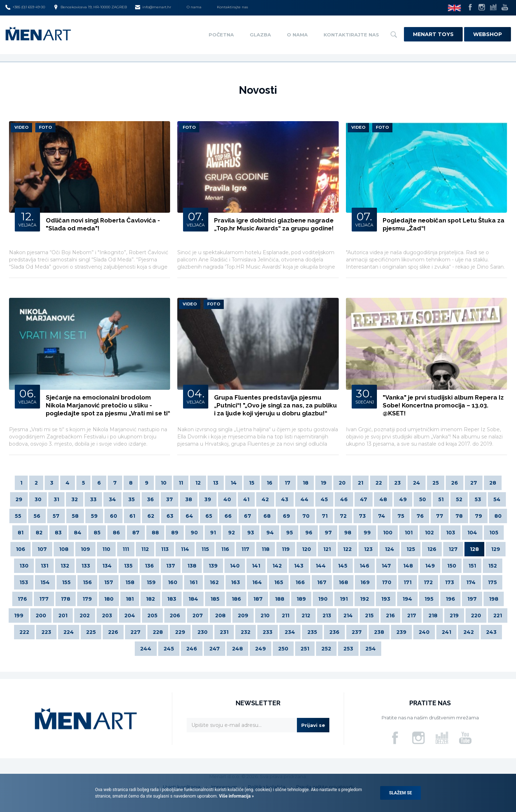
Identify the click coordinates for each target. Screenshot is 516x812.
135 (128, 566)
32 (75, 499)
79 (479, 516)
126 (432, 549)
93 (251, 533)
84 (78, 533)
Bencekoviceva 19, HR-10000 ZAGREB (90, 7)
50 (422, 499)
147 (386, 566)
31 (56, 499)
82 (39, 533)
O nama (194, 7)
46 (344, 499)
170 (387, 582)
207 (198, 615)
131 (45, 566)
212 (306, 615)
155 (66, 582)
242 (469, 632)
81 (21, 533)
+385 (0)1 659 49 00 (25, 7)
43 (285, 499)
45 (324, 499)
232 (246, 632)
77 (440, 516)
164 (257, 582)
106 (21, 549)
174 (471, 582)
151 (472, 566)
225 (91, 632)
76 (420, 516)
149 (430, 566)
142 (277, 566)
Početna (221, 35)
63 (170, 516)
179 (87, 599)
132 (65, 566)
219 (454, 615)
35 (132, 499)
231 (224, 632)
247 (215, 649)
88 (155, 533)
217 (412, 615)
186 (236, 599)
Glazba (260, 35)
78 (459, 516)
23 (397, 483)
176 (22, 599)
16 (270, 483)
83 (58, 533)
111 (126, 549)
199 (19, 615)
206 (175, 615)
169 (365, 582)
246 (192, 649)
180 (109, 599)
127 (453, 549)
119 (286, 549)
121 (327, 549)
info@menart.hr (153, 7)
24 (417, 483)
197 (472, 599)
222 (24, 632)
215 (369, 615)
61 (132, 516)
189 (301, 599)
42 (265, 499)
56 (37, 516)
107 (42, 549)
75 (401, 516)
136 (149, 566)
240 (424, 632)
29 (19, 499)
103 (451, 533)
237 (357, 632)
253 (348, 649)
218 (433, 615)
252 (326, 649)
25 (436, 483)
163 (235, 582)
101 (409, 533)
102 (429, 533)
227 (135, 632)
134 (107, 566)
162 (214, 582)
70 (306, 516)
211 (286, 615)
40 (227, 499)
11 (181, 483)
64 (189, 516)
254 (371, 649)
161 (193, 582)
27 (474, 483)
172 (428, 582)
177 (44, 599)
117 (245, 549)
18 (306, 483)
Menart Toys (433, 34)
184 (193, 599)
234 (290, 632)
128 (474, 549)
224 (69, 632)
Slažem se (401, 793)
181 (130, 599)
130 (24, 566)
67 (248, 516)
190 (323, 599)
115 (205, 549)
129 (496, 549)
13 (216, 483)
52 (459, 499)
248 (237, 649)
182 (150, 599)
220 (476, 615)
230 (203, 632)
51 (441, 499)
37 (170, 499)
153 (24, 582)
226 (113, 632)
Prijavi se (313, 725)
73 (362, 516)
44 (304, 499)
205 (152, 615)
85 (97, 533)
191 (344, 599)
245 (169, 649)
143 (299, 566)
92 (232, 533)
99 (367, 533)
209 (243, 615)
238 (379, 632)
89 (175, 533)
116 (225, 549)
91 (213, 533)
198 (494, 599)
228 (158, 632)
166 (300, 582)
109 (85, 549)
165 (279, 582)
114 (185, 549)
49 (403, 499)
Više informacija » (236, 796)
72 (343, 516)
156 (87, 582)
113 (165, 549)
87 (136, 533)
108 (64, 549)
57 (56, 516)
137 (171, 566)
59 (94, 516)
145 (343, 566)
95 (290, 533)
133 (86, 566)
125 (411, 549)
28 (493, 483)
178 (66, 599)
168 (343, 582)
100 (388, 533)
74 (382, 516)
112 (145, 549)
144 (321, 566)
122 (347, 549)
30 (38, 499)
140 (235, 566)
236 (334, 632)
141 (256, 566)
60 (114, 516)
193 (386, 599)
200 (41, 615)
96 (309, 533)
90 (194, 533)
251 (305, 649)
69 (286, 516)
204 (130, 615)
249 (261, 649)
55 (18, 516)
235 (312, 632)
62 (151, 516)
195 (429, 599)
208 (220, 615)
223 (46, 632)
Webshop (488, 34)
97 (328, 533)
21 (361, 483)
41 (246, 499)
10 (164, 483)
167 (322, 582)
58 (75, 516)
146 (364, 566)
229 (180, 632)
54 (497, 499)
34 (112, 499)
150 (452, 566)
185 (215, 599)
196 (450, 599)
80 (498, 516)
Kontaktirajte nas (232, 7)
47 (364, 499)
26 (455, 483)
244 (146, 649)
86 (116, 533)
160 (173, 582)
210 (265, 615)
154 (45, 582)
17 (288, 483)
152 (493, 566)
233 (268, 632)
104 (472, 533)
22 (379, 483)
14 (234, 483)
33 (93, 499)
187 (258, 599)
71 (325, 516)
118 (266, 549)
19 (324, 483)
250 (283, 649)
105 (494, 533)
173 (450, 582)
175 (492, 582)
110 (106, 549)
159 (151, 582)
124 (390, 549)
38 (189, 499)
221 (498, 615)
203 (107, 615)
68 (267, 516)
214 (348, 615)
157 (109, 582)
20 (342, 483)
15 (252, 483)
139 (213, 566)
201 (63, 615)
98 (348, 533)
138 (192, 566)
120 (306, 549)
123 (368, 549)
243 (491, 632)
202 (85, 615)
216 (390, 615)
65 (209, 516)
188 (280, 599)
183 (172, 599)
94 (270, 533)
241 (446, 632)
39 (208, 499)
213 (327, 615)
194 (407, 599)
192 (364, 599)
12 (198, 483)
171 (408, 582)
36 (150, 499)
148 (408, 566)
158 (130, 582)
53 (478, 499)
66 (228, 516)
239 (401, 632)
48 (383, 499)
